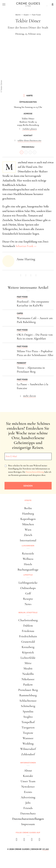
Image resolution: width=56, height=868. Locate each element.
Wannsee (28, 738)
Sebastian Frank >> (26, 246)
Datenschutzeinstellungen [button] (28, 819)
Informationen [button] (28, 763)
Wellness (28, 559)
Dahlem (28, 626)
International (28, 540)
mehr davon (30, 396)
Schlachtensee (28, 701)
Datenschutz (28, 813)
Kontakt (28, 776)
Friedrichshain (28, 636)
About (28, 771)
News (28, 604)
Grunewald (28, 642)
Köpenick (28, 652)
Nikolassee (28, 679)
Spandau (28, 711)
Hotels (28, 564)
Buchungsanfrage (28, 570)
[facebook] (17, 840)
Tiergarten (28, 727)
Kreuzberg (28, 647)
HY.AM (46, 849)
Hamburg (28, 514)
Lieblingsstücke (28, 583)
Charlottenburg (28, 620)
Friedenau (28, 631)
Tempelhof (28, 722)
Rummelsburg (28, 695)
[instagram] (24, 840)
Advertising (28, 797)
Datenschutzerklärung (35, 472)
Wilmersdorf (28, 749)
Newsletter (28, 787)
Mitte (28, 663)
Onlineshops (28, 588)
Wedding (28, 744)
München (28, 524)
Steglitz (28, 717)
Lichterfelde (28, 658)
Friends (28, 808)
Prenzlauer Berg (28, 690)
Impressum (28, 824)
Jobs (28, 803)
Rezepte (28, 599)
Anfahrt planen (29, 129)
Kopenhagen (28, 519)
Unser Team (28, 781)
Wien (28, 530)
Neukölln (28, 674)
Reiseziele (28, 553)
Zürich (28, 535)
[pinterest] (32, 840)
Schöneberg (28, 706)
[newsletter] (39, 840)
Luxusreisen (28, 546)
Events (28, 792)
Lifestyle (28, 575)
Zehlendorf (28, 754)
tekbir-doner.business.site (29, 140)
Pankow (28, 685)
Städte (28, 500)
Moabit (28, 668)
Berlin (28, 508)
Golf (28, 593)
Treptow (28, 733)
